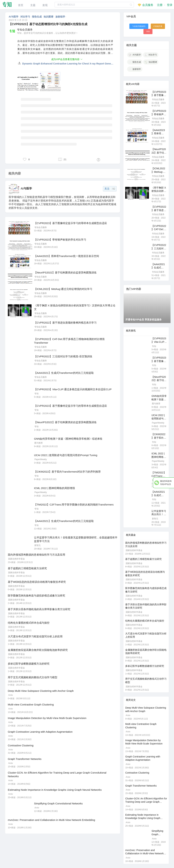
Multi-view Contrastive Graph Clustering (31, 705)
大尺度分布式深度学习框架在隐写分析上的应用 (35, 636)
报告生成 (37, 17)
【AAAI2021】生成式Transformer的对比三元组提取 (64, 373)
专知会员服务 (25, 30)
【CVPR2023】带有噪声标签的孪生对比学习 (60, 240)
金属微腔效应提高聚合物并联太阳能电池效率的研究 (38, 650)
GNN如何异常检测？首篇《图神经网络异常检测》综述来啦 (68, 439)
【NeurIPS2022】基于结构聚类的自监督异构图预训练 (65, 272)
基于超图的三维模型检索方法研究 (27, 568)
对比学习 (26, 17)
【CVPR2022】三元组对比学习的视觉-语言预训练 (63, 356)
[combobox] (94, 5)
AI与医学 (14, 17)
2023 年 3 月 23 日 (18, 20)
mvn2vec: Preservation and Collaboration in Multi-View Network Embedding (51, 820)
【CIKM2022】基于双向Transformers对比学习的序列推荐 (67, 472)
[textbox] (94, 5)
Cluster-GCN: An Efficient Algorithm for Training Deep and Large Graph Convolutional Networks (146, 802)
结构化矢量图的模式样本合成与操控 (29, 623)
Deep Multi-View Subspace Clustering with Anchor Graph (41, 691)
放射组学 (61, 17)
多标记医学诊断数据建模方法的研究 (29, 664)
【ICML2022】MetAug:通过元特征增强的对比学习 (63, 289)
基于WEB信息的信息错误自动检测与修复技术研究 (37, 582)
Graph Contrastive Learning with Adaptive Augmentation (40, 732)
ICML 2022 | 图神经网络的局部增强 (54, 488)
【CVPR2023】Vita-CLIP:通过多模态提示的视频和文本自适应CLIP (73, 389)
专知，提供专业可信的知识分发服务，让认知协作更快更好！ (47, 33)
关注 (110, 189)
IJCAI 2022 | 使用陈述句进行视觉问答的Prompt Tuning (66, 455)
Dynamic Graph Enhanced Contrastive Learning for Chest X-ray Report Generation (68, 64)
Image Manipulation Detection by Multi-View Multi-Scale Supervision (47, 718)
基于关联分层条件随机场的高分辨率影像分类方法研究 (39, 609)
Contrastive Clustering (21, 745)
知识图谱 (49, 17)
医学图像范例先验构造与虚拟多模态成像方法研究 (36, 596)
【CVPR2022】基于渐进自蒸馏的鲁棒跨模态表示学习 (65, 323)
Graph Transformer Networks (25, 759)
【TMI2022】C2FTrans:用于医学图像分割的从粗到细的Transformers (74, 505)
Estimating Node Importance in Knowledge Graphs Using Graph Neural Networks (55, 790)
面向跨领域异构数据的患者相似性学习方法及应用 (36, 555)
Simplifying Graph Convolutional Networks (58, 803)
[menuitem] (21, 5)
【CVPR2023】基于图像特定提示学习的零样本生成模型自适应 (71, 223)
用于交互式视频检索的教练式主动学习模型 (33, 677)
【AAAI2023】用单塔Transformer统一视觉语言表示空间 (67, 256)
